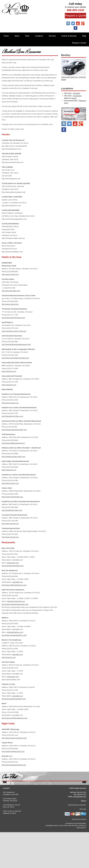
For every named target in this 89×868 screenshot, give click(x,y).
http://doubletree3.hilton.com (12, 510)
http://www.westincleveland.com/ (13, 318)
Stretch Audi (16, 803)
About (17, 36)
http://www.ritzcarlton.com (11, 291)
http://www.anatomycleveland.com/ (14, 738)
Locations (39, 36)
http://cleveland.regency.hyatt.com (14, 331)
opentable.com (17, 582)
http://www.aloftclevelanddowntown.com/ (16, 344)
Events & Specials (69, 36)
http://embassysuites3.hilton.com (14, 457)
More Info (16, 808)
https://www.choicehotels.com (12, 497)
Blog (84, 36)
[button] (5, 801)
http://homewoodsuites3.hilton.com (14, 430)
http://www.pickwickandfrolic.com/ (14, 699)
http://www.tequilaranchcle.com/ (13, 751)
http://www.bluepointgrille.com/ (13, 566)
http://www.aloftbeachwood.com (13, 443)
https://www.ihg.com (9, 371)
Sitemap (84, 837)
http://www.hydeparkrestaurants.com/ (15, 604)
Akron (74, 98)
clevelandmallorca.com (15, 632)
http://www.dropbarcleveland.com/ (14, 765)
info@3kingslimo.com (79, 832)
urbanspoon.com (13, 563)
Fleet (27, 36)
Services (52, 36)
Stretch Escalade (44, 803)
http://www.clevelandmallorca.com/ (14, 635)
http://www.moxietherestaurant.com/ (15, 718)
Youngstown (77, 96)
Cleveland (76, 93)
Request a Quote (75, 15)
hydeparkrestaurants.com (16, 601)
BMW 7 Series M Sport (73, 803)
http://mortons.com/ (9, 657)
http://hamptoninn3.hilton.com (12, 416)
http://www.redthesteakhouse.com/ (14, 585)
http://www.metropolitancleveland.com (15, 358)
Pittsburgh (82, 101)
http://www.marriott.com (10, 274)
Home (6, 36)
